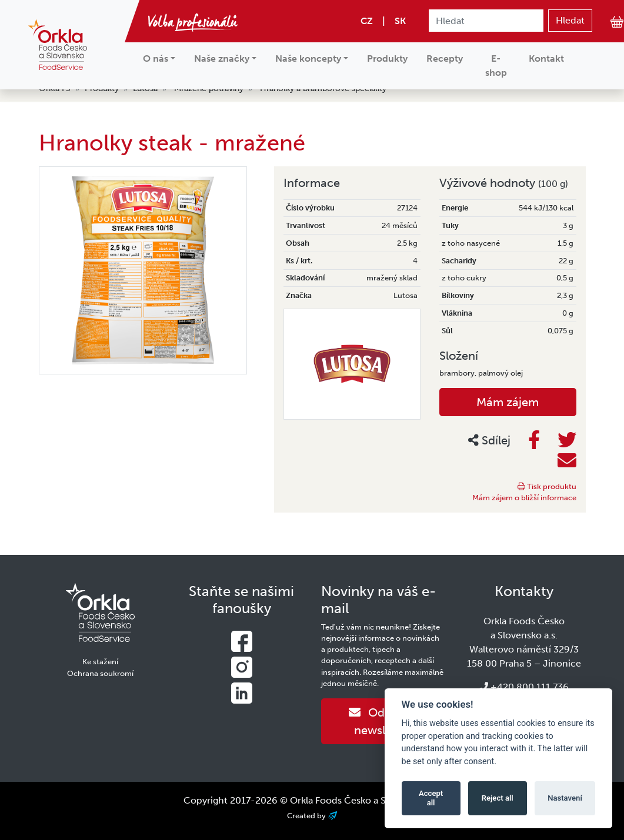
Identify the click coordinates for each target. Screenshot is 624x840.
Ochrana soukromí (100, 673)
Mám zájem (508, 402)
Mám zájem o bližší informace (524, 498)
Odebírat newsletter (383, 721)
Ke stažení (100, 662)
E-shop (496, 66)
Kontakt (546, 58)
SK (400, 21)
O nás (156, 58)
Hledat (570, 20)
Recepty (445, 58)
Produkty (387, 58)
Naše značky (222, 58)
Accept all (431, 798)
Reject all (498, 798)
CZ (367, 21)
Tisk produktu (547, 486)
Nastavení (565, 798)
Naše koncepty (308, 58)
